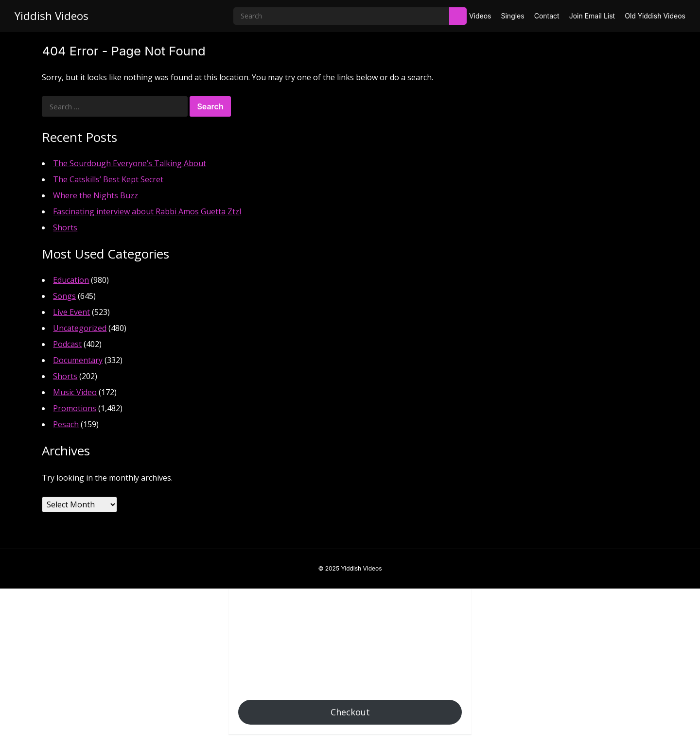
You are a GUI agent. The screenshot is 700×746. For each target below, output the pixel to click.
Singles (512, 16)
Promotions (75, 408)
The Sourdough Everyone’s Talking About (130, 163)
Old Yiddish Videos (655, 16)
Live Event (71, 312)
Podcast (67, 344)
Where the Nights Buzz (96, 195)
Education (71, 280)
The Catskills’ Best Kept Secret (108, 179)
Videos (480, 16)
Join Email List (592, 16)
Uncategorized (80, 328)
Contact (547, 16)
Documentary (78, 360)
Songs (64, 296)
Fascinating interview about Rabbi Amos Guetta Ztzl (147, 211)
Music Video (75, 392)
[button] (243, 604)
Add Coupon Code (271, 654)
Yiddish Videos (52, 16)
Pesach (66, 424)
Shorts (65, 227)
